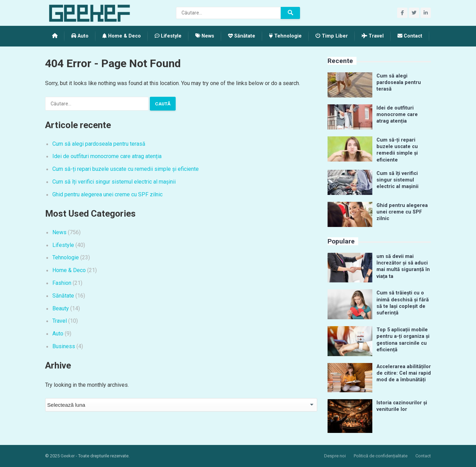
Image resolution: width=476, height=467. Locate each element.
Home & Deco (122, 36)
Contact (410, 36)
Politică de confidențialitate (381, 456)
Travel (373, 36)
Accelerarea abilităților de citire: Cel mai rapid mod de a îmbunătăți (404, 373)
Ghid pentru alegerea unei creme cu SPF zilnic (107, 194)
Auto (80, 36)
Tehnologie (285, 36)
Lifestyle (168, 36)
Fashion (62, 283)
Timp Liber (332, 36)
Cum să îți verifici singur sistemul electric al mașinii (114, 182)
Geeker (68, 456)
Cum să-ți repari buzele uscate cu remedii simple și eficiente (126, 169)
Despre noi (335, 456)
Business (64, 346)
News (205, 36)
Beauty (61, 308)
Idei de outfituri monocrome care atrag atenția (107, 156)
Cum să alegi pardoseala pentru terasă (99, 144)
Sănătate (242, 36)
